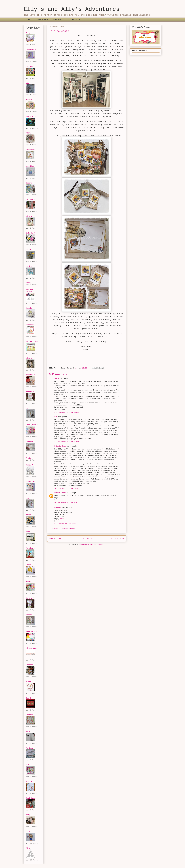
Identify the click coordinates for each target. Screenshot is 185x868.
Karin (28, 582)
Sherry (29, 100)
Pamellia (30, 392)
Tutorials (57, 19)
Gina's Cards (60, 493)
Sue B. (29, 698)
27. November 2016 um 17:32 (67, 412)
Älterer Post (118, 538)
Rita (28, 732)
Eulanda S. (31, 233)
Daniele (29, 715)
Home (28, 19)
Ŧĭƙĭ (62, 519)
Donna (28, 250)
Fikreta (58, 507)
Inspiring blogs (73, 19)
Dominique (30, 798)
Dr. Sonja (30, 200)
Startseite (87, 538)
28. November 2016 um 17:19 (67, 488)
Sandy (28, 283)
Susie (28, 682)
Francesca (30, 150)
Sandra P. (30, 598)
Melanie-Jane (60, 446)
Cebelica (30, 166)
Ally (28, 815)
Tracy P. (30, 465)
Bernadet (30, 66)
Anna (28, 33)
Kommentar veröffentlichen (64, 528)
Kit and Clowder (29, 291)
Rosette (29, 665)
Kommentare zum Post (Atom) (92, 545)
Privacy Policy (41, 19)
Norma (28, 515)
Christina (30, 482)
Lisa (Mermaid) (33, 425)
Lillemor (30, 442)
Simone (29, 615)
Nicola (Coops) (33, 342)
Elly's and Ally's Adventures (71, 9)
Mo (27, 408)
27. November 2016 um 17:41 (67, 442)
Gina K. (29, 216)
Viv (56, 417)
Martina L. (31, 548)
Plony (28, 133)
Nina (28, 848)
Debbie (29, 308)
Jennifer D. (31, 50)
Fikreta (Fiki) (33, 116)
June (28, 832)
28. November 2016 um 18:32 (67, 503)
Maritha (29, 748)
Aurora (29, 781)
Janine (29, 266)
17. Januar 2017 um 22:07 (66, 524)
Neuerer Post (55, 538)
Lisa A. (29, 358)
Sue (27, 765)
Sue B (57, 379)
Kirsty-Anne (31, 648)
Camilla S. (31, 375)
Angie (28, 458)
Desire (29, 183)
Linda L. (30, 565)
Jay (27, 498)
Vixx (28, 532)
